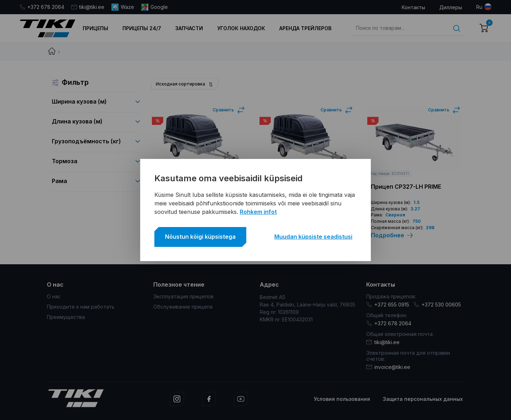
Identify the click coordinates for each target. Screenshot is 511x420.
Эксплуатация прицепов (183, 296)
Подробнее (392, 235)
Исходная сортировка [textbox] (180, 84)
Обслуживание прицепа (183, 307)
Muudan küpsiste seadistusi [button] (313, 237)
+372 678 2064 (42, 7)
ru (479, 7)
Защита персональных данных (423, 399)
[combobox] (184, 84)
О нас (54, 296)
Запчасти (189, 28)
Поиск (457, 28)
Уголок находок (241, 28)
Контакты (413, 7)
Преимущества (66, 317)
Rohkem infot (258, 212)
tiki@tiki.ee (88, 7)
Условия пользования (342, 399)
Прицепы (95, 28)
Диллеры (451, 7)
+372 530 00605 (437, 305)
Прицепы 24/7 (142, 28)
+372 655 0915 (388, 305)
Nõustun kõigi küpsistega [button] (200, 237)
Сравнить (223, 110)
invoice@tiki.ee (388, 367)
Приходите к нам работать (81, 307)
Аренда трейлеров (305, 28)
